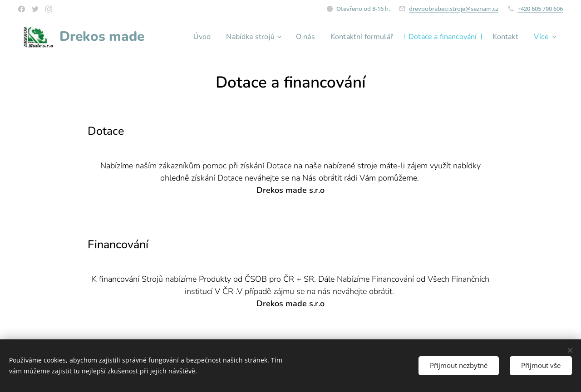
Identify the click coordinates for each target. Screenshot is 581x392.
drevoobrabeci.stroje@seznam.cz (454, 9)
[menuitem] (227, 37)
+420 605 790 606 (540, 9)
